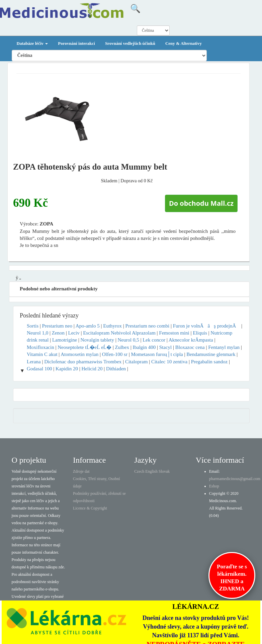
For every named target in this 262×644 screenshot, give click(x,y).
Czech (139, 471)
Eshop (214, 486)
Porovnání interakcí (76, 43)
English (151, 471)
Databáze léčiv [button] (32, 43)
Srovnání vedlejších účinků (130, 43)
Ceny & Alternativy (184, 43)
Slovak (164, 471)
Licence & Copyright (90, 508)
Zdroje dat (81, 471)
